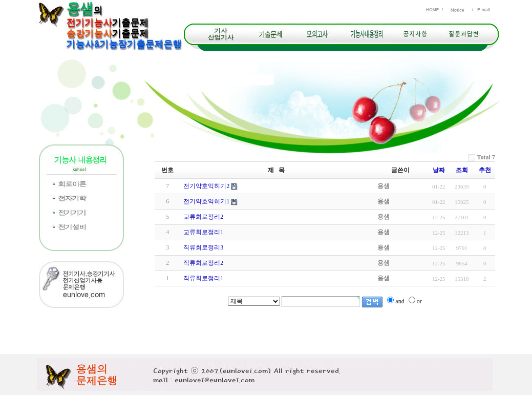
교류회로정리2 (203, 217)
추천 (485, 170)
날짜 (439, 170)
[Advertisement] (266, 331)
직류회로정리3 (203, 247)
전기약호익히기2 (206, 186)
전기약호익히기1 (206, 201)
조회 (462, 170)
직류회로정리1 (203, 278)
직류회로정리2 (203, 263)
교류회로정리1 (203, 232)
